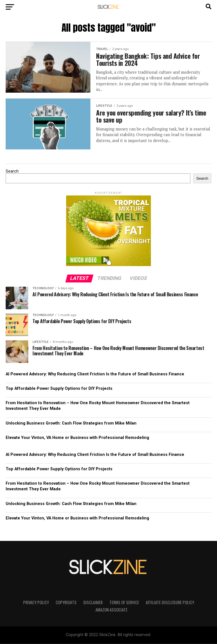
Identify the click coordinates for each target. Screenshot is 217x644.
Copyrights (66, 603)
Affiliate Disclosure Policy (170, 603)
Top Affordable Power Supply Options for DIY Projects (59, 389)
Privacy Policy (36, 603)
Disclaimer (93, 603)
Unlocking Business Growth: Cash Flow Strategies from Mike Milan (71, 424)
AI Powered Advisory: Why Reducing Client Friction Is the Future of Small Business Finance (95, 375)
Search (12, 172)
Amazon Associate (111, 610)
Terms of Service (124, 603)
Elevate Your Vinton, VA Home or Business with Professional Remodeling (77, 438)
